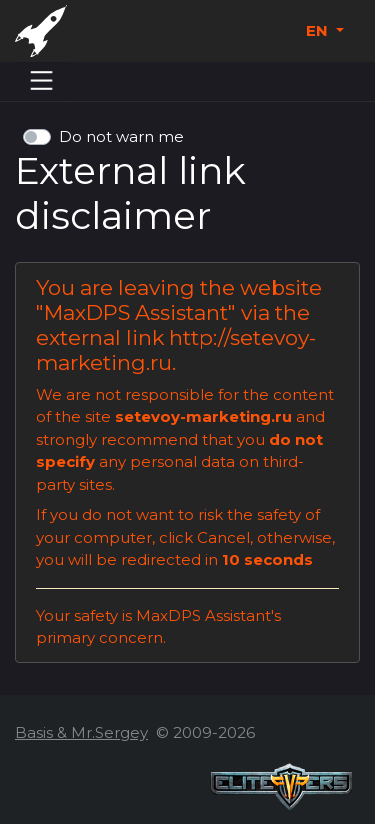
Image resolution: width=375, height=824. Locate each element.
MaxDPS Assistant (136, 312)
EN (319, 30)
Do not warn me (121, 136)
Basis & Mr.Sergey (81, 732)
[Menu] (42, 81)
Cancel (223, 537)
